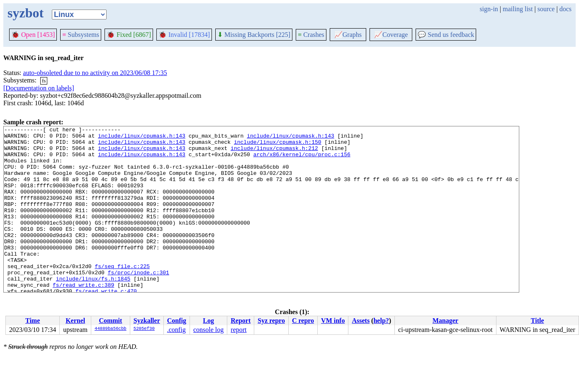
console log (208, 330)
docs (566, 9)
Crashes (311, 35)
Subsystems (81, 35)
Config (177, 321)
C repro (303, 321)
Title (538, 321)
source (546, 9)
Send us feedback (446, 35)
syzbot (26, 13)
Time (33, 321)
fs (44, 81)
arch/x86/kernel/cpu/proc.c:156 (302, 160)
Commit (110, 321)
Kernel (75, 321)
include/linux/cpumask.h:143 (142, 138)
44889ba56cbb (111, 329)
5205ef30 (144, 329)
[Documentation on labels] (39, 88)
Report (241, 321)
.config (176, 330)
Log (208, 321)
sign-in (489, 9)
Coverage (391, 35)
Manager (445, 321)
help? (381, 321)
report (238, 330)
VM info (333, 321)
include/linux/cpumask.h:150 (278, 145)
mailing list (518, 9)
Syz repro (271, 321)
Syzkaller (147, 321)
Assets (361, 321)
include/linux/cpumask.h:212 (274, 153)
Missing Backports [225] (254, 35)
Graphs (348, 35)
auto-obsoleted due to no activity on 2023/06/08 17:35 (95, 73)
